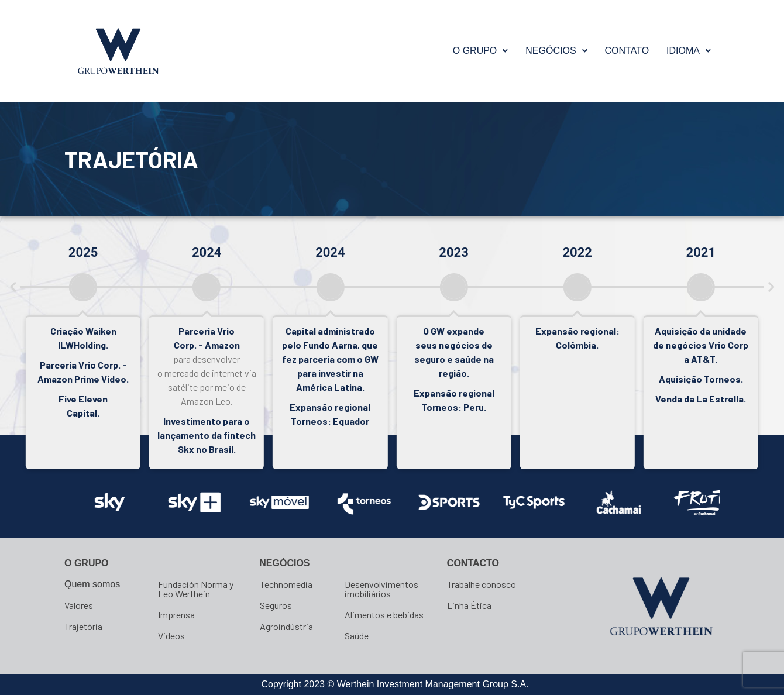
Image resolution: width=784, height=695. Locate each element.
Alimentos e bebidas (384, 615)
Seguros (276, 605)
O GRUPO (481, 51)
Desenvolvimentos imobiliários (381, 589)
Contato (627, 51)
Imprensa (176, 615)
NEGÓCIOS (556, 51)
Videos (171, 636)
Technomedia (286, 584)
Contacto (473, 563)
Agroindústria (286, 626)
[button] (481, 51)
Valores (79, 605)
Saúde (357, 636)
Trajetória (83, 626)
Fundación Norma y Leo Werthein (196, 589)
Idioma (689, 51)
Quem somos (92, 584)
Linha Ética (469, 605)
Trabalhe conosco (482, 584)
